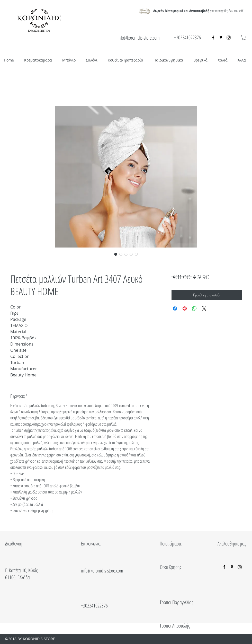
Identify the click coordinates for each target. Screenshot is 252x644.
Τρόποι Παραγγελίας (176, 602)
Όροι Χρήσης (170, 567)
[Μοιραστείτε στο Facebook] (175, 308)
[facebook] (213, 38)
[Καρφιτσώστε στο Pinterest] (185, 308)
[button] (244, 38)
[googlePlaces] (221, 38)
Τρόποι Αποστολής (175, 626)
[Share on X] (204, 308)
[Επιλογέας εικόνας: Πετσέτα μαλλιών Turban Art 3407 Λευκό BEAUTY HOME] (116, 254)
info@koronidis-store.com (139, 38)
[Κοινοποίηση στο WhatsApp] (194, 308)
